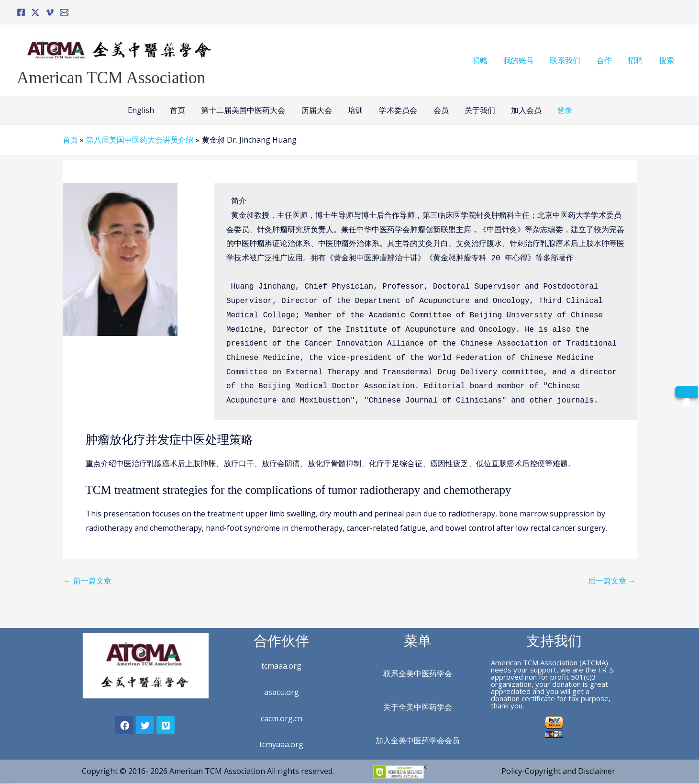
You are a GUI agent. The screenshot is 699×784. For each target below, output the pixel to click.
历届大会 (317, 110)
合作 (606, 60)
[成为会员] (686, 392)
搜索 (667, 60)
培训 (355, 110)
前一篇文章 (88, 581)
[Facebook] (21, 12)
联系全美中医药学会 (418, 673)
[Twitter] (35, 12)
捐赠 (483, 60)
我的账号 (521, 60)
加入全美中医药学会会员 (418, 740)
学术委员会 (398, 110)
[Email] (64, 12)
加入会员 (524, 110)
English (143, 110)
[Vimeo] (50, 12)
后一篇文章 (612, 581)
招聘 (636, 60)
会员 (440, 110)
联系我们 (567, 60)
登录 (562, 110)
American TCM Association (111, 78)
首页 (179, 110)
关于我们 (478, 110)
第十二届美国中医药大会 (244, 110)
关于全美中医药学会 (418, 707)
